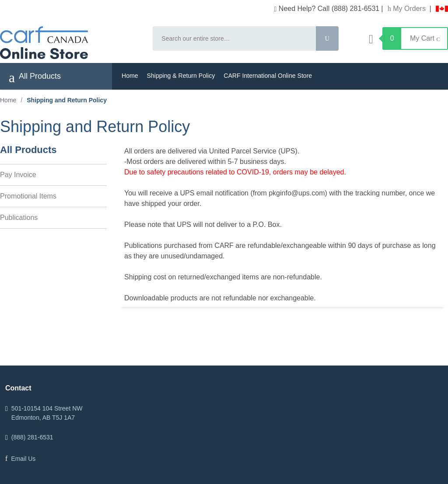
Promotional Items (28, 196)
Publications (19, 218)
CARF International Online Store (268, 76)
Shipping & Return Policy (181, 76)
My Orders (408, 9)
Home (130, 76)
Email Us (23, 459)
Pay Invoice (18, 175)
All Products (35, 77)
